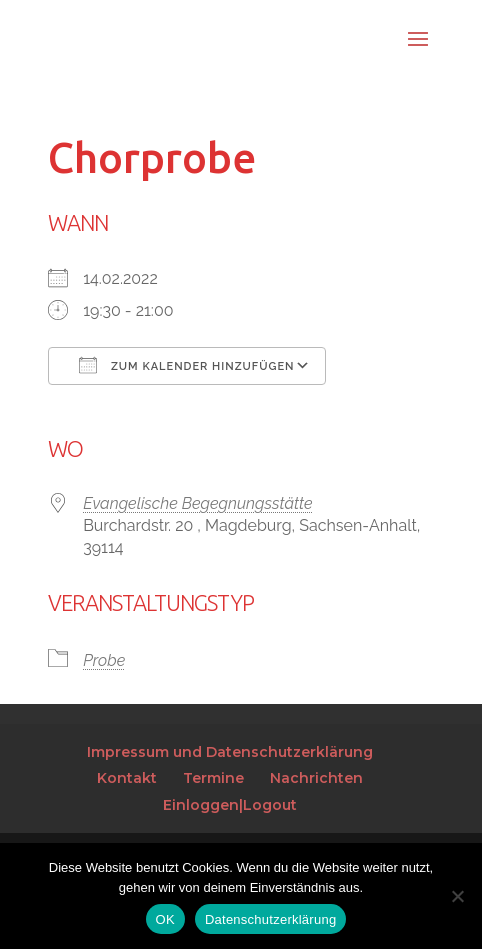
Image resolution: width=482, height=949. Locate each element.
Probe (104, 660)
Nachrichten (316, 778)
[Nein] (457, 896)
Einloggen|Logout (230, 805)
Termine (213, 778)
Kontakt (127, 778)
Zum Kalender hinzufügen (186, 365)
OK (165, 919)
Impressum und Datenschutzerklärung (230, 752)
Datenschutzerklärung (270, 919)
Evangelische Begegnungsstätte (197, 503)
